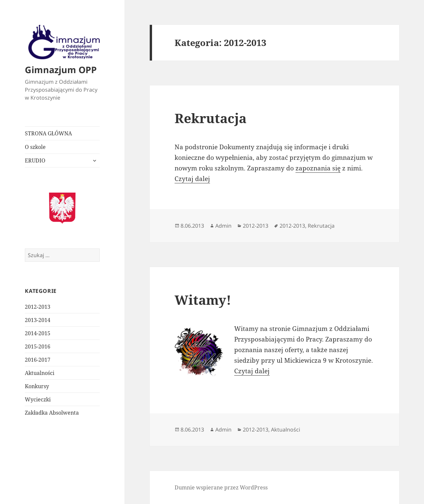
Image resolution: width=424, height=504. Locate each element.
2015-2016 (38, 346)
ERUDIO (35, 160)
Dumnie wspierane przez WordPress (221, 487)
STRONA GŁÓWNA (48, 133)
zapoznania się (318, 168)
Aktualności (40, 373)
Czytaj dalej (192, 179)
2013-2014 (38, 320)
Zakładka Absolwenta (52, 413)
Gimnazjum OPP (61, 70)
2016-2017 (38, 360)
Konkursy (37, 386)
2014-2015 (38, 333)
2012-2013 (38, 307)
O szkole (35, 147)
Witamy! (203, 300)
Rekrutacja (211, 118)
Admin (223, 226)
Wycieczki (38, 399)
